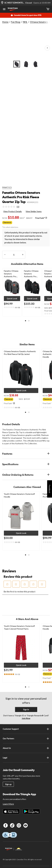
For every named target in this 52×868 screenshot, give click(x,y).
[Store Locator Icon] (2, 3)
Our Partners (26, 739)
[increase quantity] (23, 255)
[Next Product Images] (47, 48)
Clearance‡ (7, 222)
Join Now (26, 718)
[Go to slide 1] (17, 64)
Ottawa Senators (39, 22)
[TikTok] (12, 825)
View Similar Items (34, 211)
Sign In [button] (26, 710)
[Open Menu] (4, 9)
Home (5, 22)
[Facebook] (6, 825)
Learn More (8, 804)
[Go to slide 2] (26, 64)
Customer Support (26, 729)
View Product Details (13, 211)
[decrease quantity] (5, 255)
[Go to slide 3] (35, 64)
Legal (26, 758)
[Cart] (48, 9)
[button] (12, 299)
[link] (12, 207)
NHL (25, 22)
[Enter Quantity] (14, 255)
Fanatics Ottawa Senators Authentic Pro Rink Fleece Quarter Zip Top (21, 197)
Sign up (8, 784)
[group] (11, 399)
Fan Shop (16, 22)
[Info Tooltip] (46, 218)
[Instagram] (19, 825)
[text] (12, 307)
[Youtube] (26, 825)
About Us (26, 748)
